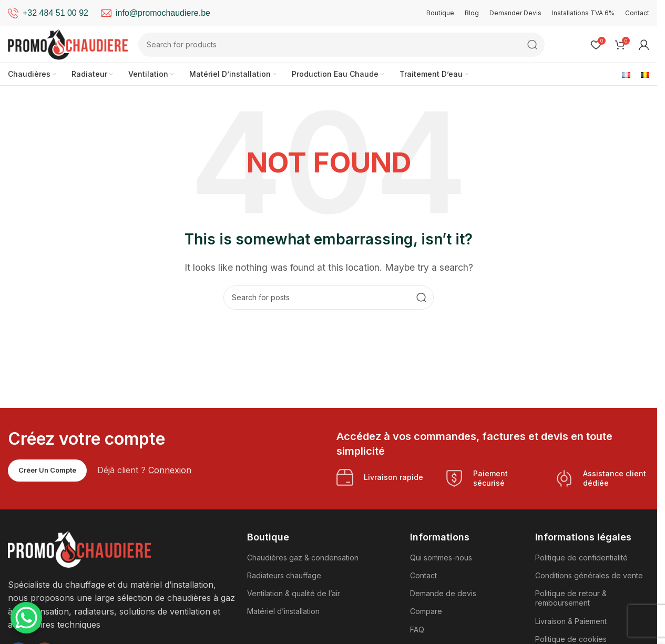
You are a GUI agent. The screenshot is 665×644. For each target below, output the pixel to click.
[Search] (342, 45)
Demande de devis (443, 594)
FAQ (417, 630)
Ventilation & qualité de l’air (294, 594)
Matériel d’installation (283, 612)
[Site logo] (68, 44)
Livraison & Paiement (571, 621)
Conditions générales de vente (589, 576)
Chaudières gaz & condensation (303, 558)
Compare (426, 612)
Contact (423, 576)
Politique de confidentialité (581, 558)
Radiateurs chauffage (284, 576)
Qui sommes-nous (441, 558)
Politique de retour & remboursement (571, 599)
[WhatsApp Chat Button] (26, 618)
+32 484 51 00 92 (55, 13)
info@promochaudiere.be (163, 13)
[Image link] (79, 548)
